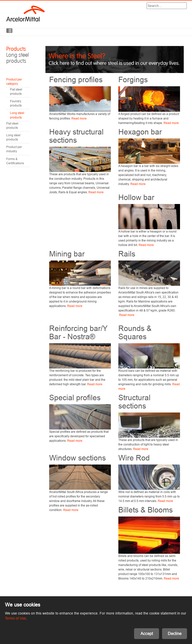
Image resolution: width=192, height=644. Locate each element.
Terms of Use (15, 618)
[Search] (167, 6)
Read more (79, 118)
